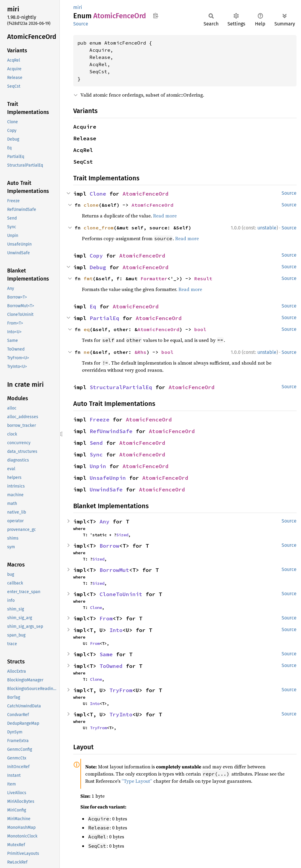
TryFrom (121, 690)
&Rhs (140, 352)
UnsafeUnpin (108, 478)
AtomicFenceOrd (146, 194)
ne (87, 352)
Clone (98, 194)
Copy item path (156, 16)
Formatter (154, 278)
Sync (96, 454)
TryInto (121, 714)
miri (78, 7)
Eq (93, 306)
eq (87, 329)
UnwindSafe (106, 489)
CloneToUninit (121, 594)
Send (96, 443)
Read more (165, 216)
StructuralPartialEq (121, 387)
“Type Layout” (137, 781)
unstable (267, 228)
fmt (88, 278)
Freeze (100, 419)
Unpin (98, 466)
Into (116, 630)
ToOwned (111, 666)
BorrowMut (114, 570)
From (106, 618)
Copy (96, 256)
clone (91, 205)
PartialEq (104, 318)
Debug (98, 267)
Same (106, 654)
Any (104, 521)
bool (200, 329)
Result (203, 278)
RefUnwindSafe (111, 431)
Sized (122, 535)
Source (81, 24)
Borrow (109, 546)
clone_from (99, 228)
